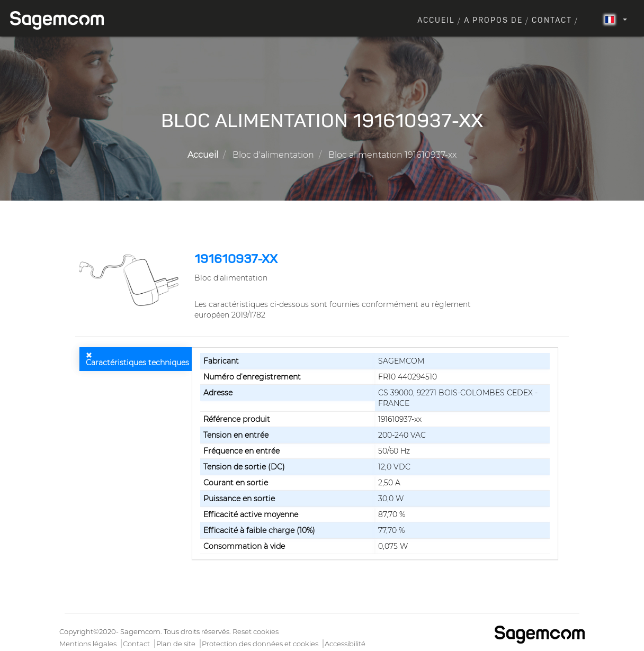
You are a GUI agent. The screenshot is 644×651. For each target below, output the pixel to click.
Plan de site (176, 644)
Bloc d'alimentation (273, 155)
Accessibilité (345, 644)
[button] (131, 280)
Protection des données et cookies (260, 644)
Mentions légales (88, 644)
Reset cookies (256, 631)
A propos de (493, 21)
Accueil (436, 21)
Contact (552, 21)
